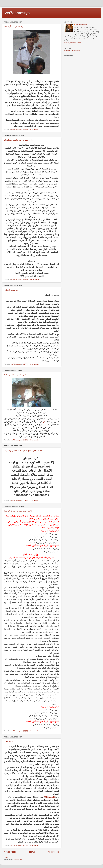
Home (32, 852)
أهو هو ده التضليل (11, 290)
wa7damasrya (17, 13)
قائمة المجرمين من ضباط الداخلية (18, 511)
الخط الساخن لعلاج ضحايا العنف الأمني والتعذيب (24, 450)
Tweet (6, 857)
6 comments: (35, 129)
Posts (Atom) (17, 860)
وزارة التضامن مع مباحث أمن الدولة (19, 140)
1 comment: (34, 500)
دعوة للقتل (8, 741)
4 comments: (35, 845)
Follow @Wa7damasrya (72, 51)
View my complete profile (73, 43)
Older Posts (54, 852)
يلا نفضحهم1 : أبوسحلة (13, 27)
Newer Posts (10, 852)
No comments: (35, 280)
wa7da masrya (82, 25)
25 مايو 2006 (50, 797)
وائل (44, 422)
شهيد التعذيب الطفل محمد (15, 375)
